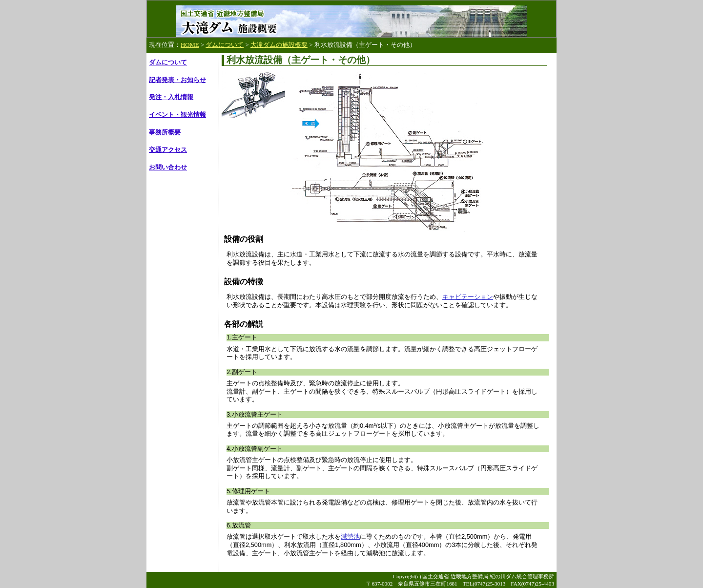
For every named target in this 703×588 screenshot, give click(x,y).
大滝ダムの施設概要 (279, 45)
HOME (190, 45)
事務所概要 (165, 132)
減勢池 (350, 536)
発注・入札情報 (171, 97)
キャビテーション (468, 297)
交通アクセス (168, 150)
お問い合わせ (168, 168)
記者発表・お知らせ (177, 80)
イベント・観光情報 (177, 115)
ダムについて (225, 45)
